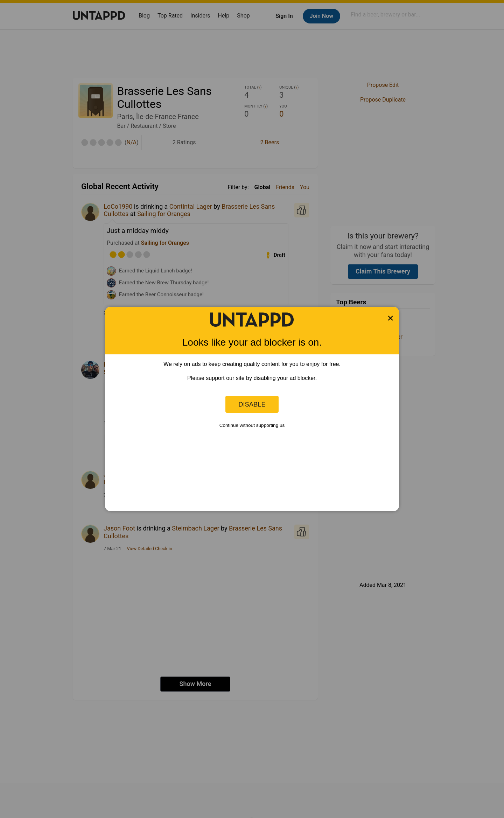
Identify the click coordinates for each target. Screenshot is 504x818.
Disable (252, 404)
